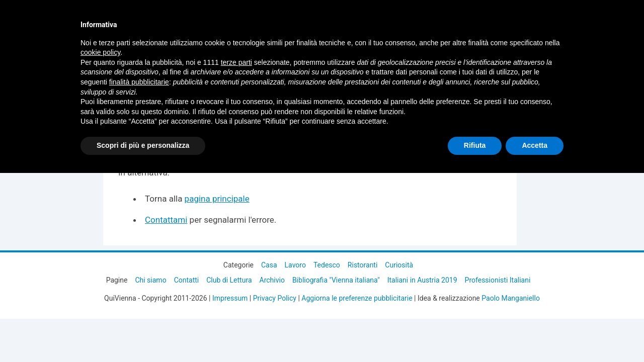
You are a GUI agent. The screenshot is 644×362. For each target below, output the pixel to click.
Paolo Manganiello (511, 298)
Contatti (187, 280)
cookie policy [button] (100, 52)
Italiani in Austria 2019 (422, 280)
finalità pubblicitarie (139, 82)
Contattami (166, 220)
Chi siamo (150, 280)
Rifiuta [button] (475, 145)
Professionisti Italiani (498, 280)
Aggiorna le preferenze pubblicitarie (357, 298)
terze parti (236, 62)
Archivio (272, 280)
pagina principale (217, 199)
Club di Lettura (229, 280)
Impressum (230, 298)
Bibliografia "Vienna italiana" (336, 280)
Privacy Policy (275, 298)
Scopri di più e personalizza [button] (143, 145)
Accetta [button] (535, 145)
